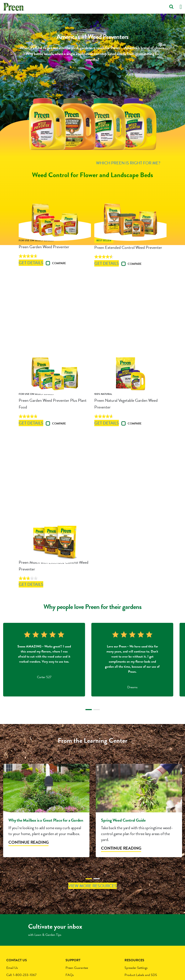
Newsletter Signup (136, 939)
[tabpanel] (44, 597)
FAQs (70, 925)
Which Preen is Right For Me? (92, 160)
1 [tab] (89, 648)
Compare (64, 288)
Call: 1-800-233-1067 (21, 925)
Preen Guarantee (77, 918)
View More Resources (92, 835)
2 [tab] (97, 648)
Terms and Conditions (80, 939)
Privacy (70, 932)
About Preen (133, 932)
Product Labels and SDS (141, 925)
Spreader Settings (136, 918)
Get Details (38, 288)
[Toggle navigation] (181, 7)
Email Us (12, 918)
